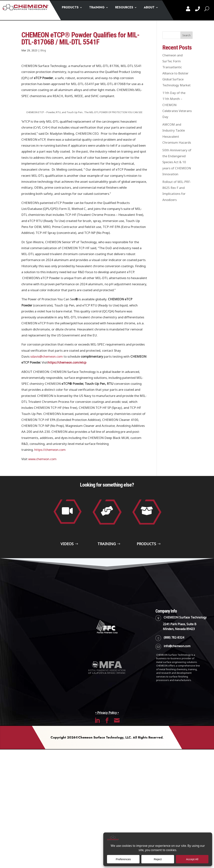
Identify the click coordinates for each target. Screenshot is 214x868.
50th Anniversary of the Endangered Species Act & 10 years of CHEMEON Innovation (177, 162)
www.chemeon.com (42, 459)
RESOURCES (124, 8)
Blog (43, 50)
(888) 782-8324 (174, 656)
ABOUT (149, 8)
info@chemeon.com (177, 664)
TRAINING (97, 8)
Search (187, 35)
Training (106, 553)
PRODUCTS (70, 8)
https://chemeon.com (50, 450)
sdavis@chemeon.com (47, 357)
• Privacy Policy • (107, 731)
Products (146, 553)
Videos (66, 553)
